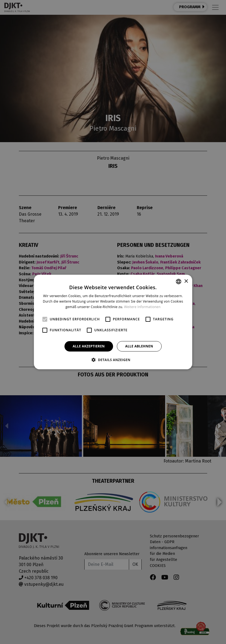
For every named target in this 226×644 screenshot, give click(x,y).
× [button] (186, 281)
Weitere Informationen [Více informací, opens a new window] (142, 307)
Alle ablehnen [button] (139, 346)
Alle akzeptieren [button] (89, 346)
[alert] (113, 322)
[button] (113, 360)
